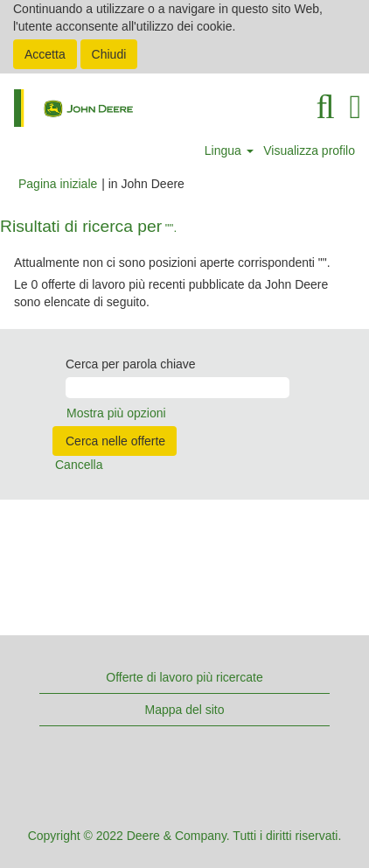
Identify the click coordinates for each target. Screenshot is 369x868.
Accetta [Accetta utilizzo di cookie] (45, 54)
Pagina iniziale (58, 184)
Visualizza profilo (309, 150)
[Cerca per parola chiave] (178, 388)
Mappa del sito (184, 710)
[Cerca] (325, 107)
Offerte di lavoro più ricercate (184, 677)
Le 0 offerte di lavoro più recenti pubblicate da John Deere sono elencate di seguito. (171, 293)
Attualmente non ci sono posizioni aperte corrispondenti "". (172, 262)
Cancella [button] (79, 465)
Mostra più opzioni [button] (116, 413)
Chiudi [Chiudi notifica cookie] (109, 54)
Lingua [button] (229, 150)
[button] (355, 107)
